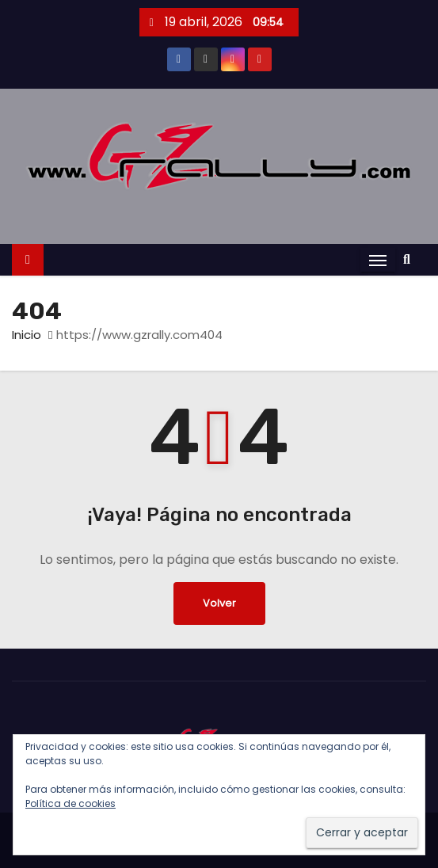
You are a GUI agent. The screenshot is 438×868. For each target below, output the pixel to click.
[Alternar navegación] (378, 260)
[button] (411, 259)
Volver (219, 603)
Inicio (27, 335)
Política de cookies (70, 803)
